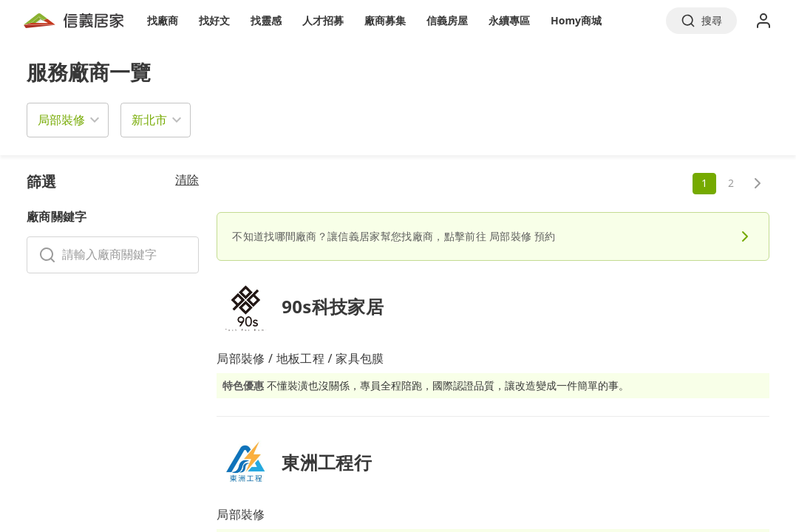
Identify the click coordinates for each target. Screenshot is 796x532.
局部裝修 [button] (61, 120)
